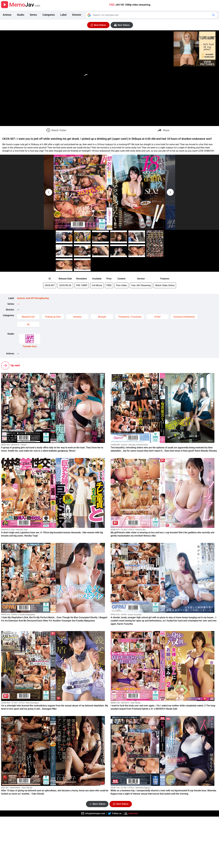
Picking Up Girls (53, 317)
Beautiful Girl (28, 317)
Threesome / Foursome (130, 317)
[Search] (152, 15)
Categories (49, 15)
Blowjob (102, 317)
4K (28, 324)
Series (33, 15)
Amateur (77, 317)
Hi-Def (157, 317)
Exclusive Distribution (184, 317)
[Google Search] (214, 15)
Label (63, 15)
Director (77, 15)
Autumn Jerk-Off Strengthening (33, 298)
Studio (21, 15)
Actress (7, 15)
